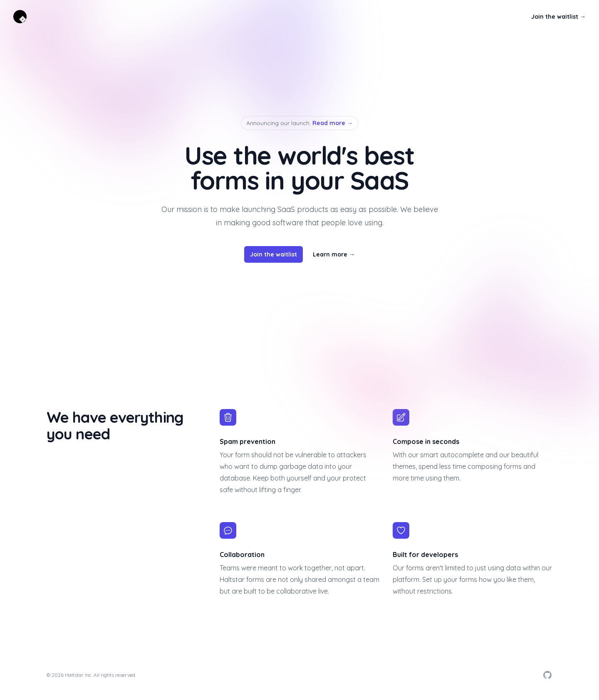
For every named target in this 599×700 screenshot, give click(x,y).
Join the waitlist (558, 17)
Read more (333, 123)
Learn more (334, 254)
